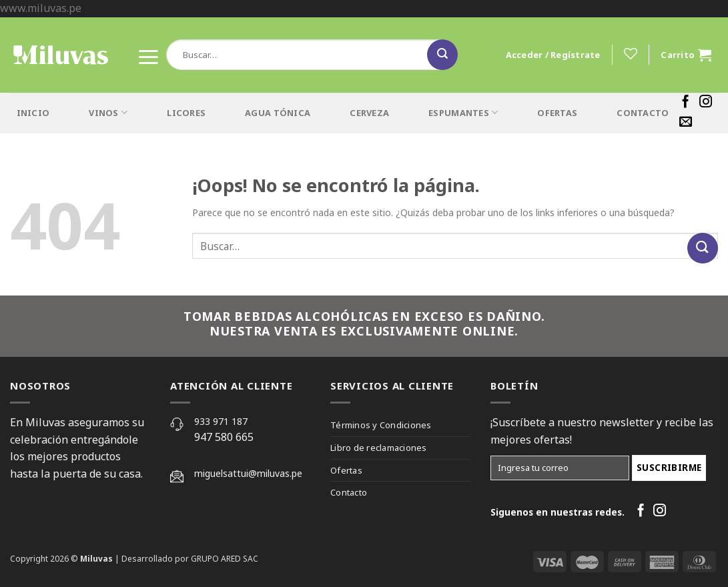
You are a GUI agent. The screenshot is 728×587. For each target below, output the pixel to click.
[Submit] (442, 55)
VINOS (108, 112)
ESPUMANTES (463, 112)
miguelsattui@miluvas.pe (248, 473)
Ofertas (346, 470)
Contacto (349, 492)
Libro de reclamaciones (379, 448)
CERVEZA (369, 113)
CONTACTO (643, 113)
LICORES (186, 113)
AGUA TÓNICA (278, 113)
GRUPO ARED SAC (225, 559)
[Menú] (148, 54)
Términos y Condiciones (381, 425)
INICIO (33, 113)
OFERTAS (557, 113)
